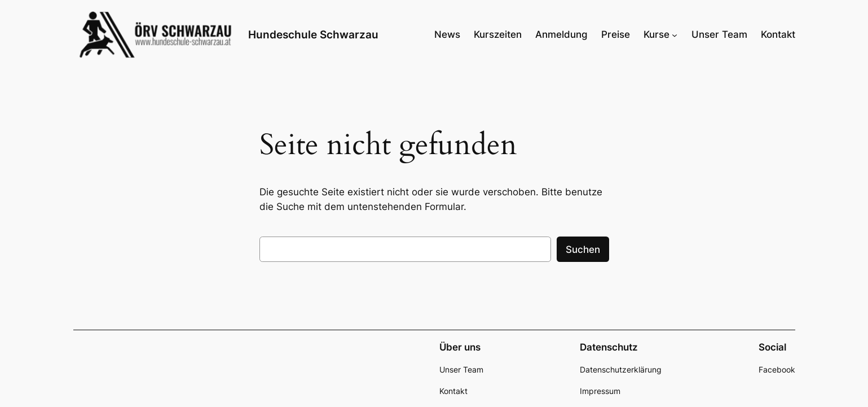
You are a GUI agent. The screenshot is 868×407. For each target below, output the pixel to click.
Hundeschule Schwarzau (313, 34)
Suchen (583, 250)
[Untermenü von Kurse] (675, 34)
